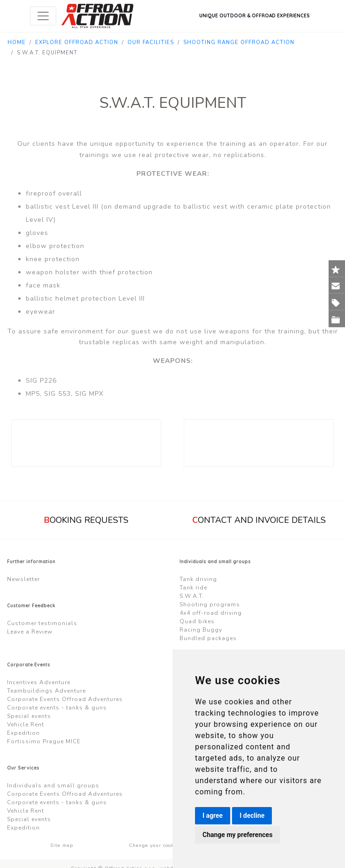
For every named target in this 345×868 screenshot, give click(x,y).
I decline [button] (252, 815)
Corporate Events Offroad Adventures (65, 699)
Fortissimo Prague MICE (44, 741)
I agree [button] (213, 815)
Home (17, 42)
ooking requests (86, 520)
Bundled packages (208, 638)
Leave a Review (30, 632)
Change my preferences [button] (237, 835)
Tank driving (198, 579)
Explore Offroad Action (77, 42)
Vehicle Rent (26, 725)
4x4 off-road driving (211, 613)
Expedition (23, 733)
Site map (62, 845)
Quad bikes (197, 621)
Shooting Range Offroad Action (239, 42)
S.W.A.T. (192, 596)
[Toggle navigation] (43, 16)
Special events (29, 716)
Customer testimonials (42, 623)
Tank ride (193, 588)
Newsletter (23, 579)
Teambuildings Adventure (46, 691)
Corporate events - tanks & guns (57, 708)
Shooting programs (210, 604)
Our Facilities (151, 42)
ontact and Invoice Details (259, 520)
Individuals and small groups (53, 785)
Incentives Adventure (39, 682)
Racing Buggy (201, 630)
